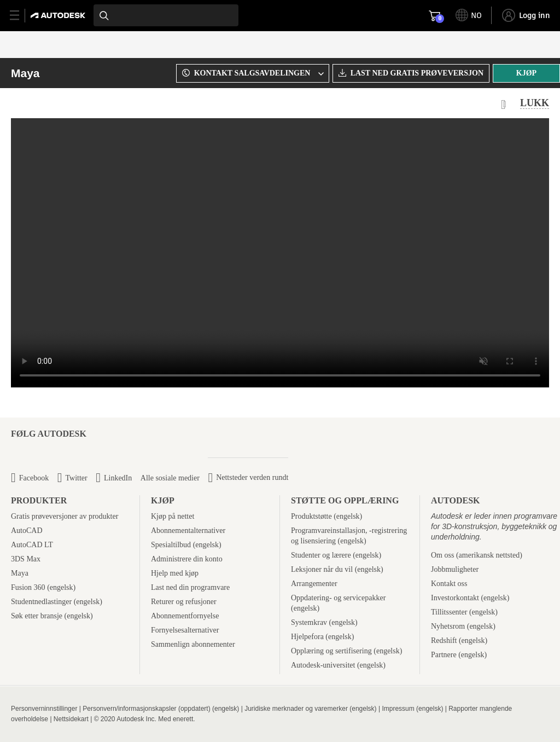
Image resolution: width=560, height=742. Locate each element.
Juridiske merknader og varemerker (296, 709)
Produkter (39, 500)
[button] (251, 73)
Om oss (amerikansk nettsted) (477, 555)
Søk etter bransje (37, 616)
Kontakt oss (449, 584)
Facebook (34, 478)
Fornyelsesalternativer (185, 630)
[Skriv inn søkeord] (166, 15)
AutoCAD (27, 531)
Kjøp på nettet (173, 516)
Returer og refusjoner (184, 602)
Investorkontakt (455, 598)
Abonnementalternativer (188, 531)
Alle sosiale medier (170, 478)
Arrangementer (314, 584)
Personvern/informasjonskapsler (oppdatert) (146, 709)
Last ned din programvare (190, 587)
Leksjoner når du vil (322, 569)
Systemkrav (309, 622)
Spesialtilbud (171, 545)
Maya (25, 73)
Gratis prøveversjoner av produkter (65, 516)
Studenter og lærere (321, 555)
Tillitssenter (449, 612)
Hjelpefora (307, 637)
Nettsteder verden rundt (252, 477)
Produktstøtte (311, 516)
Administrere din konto (187, 559)
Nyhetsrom (448, 626)
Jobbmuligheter (455, 569)
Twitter (76, 478)
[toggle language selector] (469, 15)
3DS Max (26, 559)
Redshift (444, 640)
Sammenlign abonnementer (193, 644)
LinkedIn (118, 478)
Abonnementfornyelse (185, 616)
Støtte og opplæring (345, 500)
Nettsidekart (71, 719)
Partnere (444, 655)
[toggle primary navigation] (21, 16)
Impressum (398, 709)
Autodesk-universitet (323, 665)
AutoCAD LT (32, 545)
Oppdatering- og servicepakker (338, 598)
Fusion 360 (28, 587)
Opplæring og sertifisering (331, 651)
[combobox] (166, 15)
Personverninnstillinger (44, 709)
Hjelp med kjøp (175, 573)
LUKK (535, 103)
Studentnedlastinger (41, 602)
